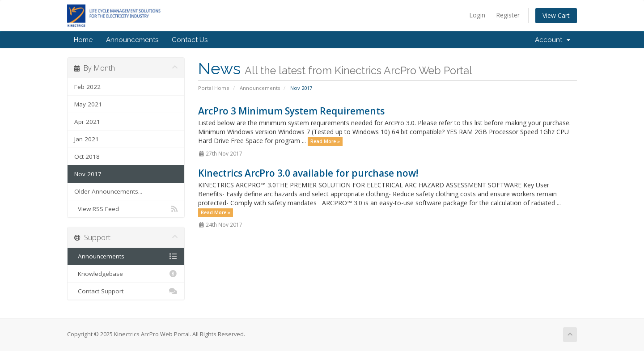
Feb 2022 (87, 87)
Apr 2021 (87, 122)
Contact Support (126, 291)
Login (477, 15)
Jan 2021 (87, 139)
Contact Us (190, 40)
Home (83, 40)
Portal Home (214, 88)
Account (553, 40)
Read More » (325, 141)
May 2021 (88, 104)
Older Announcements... (108, 191)
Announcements (132, 40)
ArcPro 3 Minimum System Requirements (291, 111)
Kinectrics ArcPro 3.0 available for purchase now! (308, 173)
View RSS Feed (126, 209)
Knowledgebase (126, 274)
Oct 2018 (87, 156)
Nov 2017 (88, 174)
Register (508, 15)
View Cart (556, 15)
